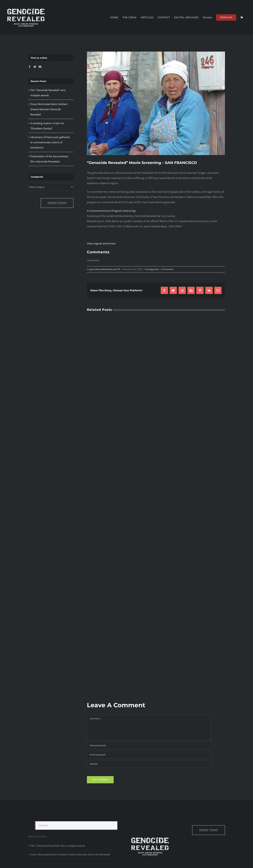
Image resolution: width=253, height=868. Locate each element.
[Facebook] (30, 67)
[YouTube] (40, 67)
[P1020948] (156, 103)
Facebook (43, 825)
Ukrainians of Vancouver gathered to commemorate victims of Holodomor (50, 142)
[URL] (149, 764)
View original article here (101, 243)
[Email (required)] (149, 755)
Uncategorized (152, 269)
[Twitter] (35, 67)
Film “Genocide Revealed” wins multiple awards (58, 846)
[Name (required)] (149, 745)
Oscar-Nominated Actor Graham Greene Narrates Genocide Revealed (49, 109)
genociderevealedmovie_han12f (105, 269)
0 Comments (167, 269)
